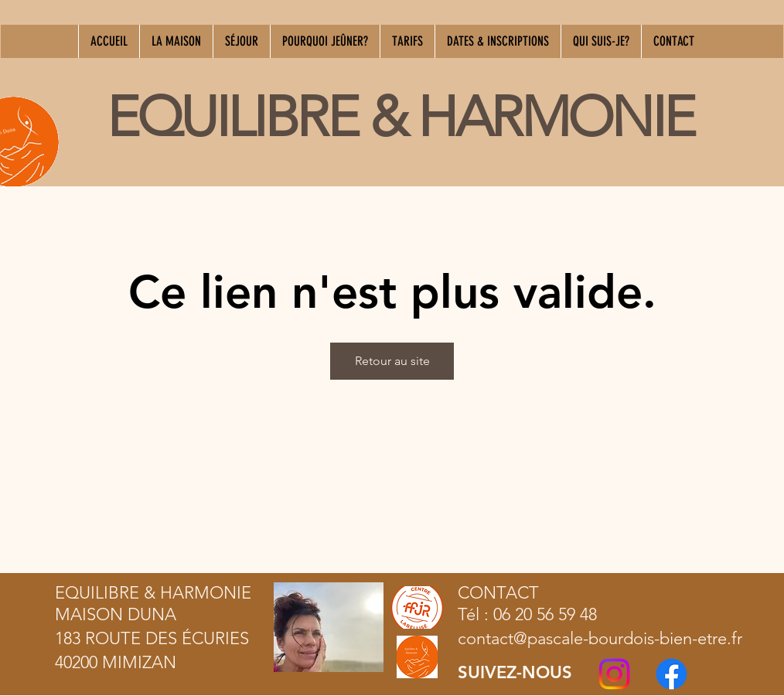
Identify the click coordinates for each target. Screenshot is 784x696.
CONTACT (498, 593)
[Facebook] (672, 674)
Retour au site (392, 361)
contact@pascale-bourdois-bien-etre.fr (600, 638)
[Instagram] (614, 674)
